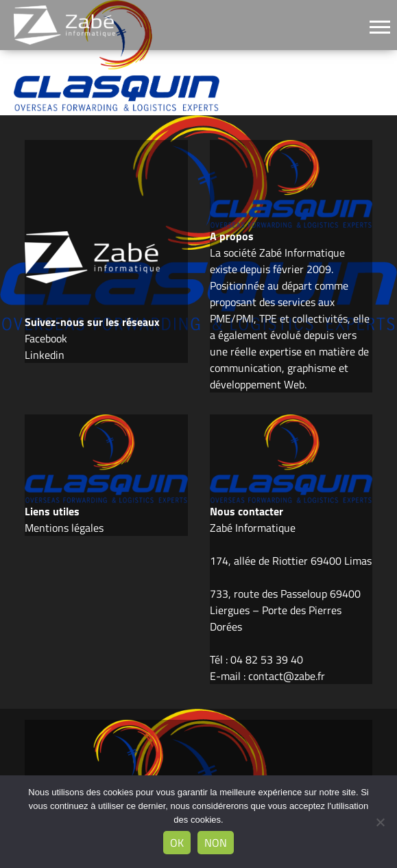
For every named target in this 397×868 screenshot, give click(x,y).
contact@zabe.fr (287, 676)
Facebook (46, 338)
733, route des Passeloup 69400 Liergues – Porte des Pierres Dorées (285, 610)
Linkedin (45, 355)
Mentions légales (64, 528)
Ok (177, 843)
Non (216, 843)
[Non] (380, 822)
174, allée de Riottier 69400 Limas (291, 561)
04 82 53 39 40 (267, 659)
